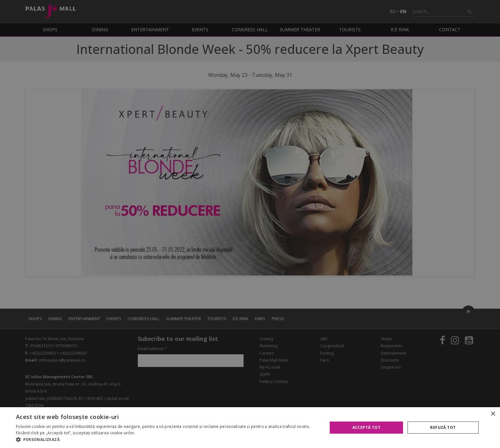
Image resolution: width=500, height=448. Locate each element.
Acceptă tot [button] (366, 427)
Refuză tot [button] (443, 427)
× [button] (493, 414)
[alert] (250, 224)
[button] (167, 440)
